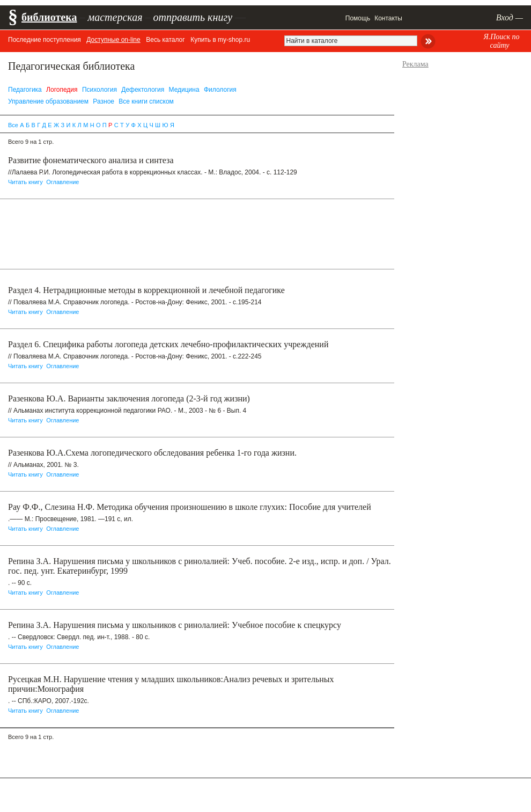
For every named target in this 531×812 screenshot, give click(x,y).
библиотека (49, 17)
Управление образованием (48, 101)
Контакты (388, 18)
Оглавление (62, 182)
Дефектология (143, 90)
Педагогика (25, 90)
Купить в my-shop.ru (220, 40)
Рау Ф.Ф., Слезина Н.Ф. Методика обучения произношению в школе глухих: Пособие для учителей (190, 507)
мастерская (115, 17)
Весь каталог (165, 40)
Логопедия (62, 90)
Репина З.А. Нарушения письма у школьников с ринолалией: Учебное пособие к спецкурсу (175, 625)
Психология (99, 90)
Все (13, 125)
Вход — (510, 17)
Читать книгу (25, 182)
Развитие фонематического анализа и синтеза (91, 160)
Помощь (358, 18)
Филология (220, 90)
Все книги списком (146, 101)
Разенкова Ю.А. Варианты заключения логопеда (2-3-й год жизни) (129, 398)
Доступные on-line (113, 40)
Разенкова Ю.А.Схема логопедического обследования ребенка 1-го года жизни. (152, 453)
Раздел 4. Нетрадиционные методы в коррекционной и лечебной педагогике (146, 290)
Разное (104, 101)
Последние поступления (45, 40)
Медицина (184, 90)
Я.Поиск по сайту (501, 41)
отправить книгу (193, 17)
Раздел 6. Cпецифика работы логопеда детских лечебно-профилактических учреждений (168, 344)
